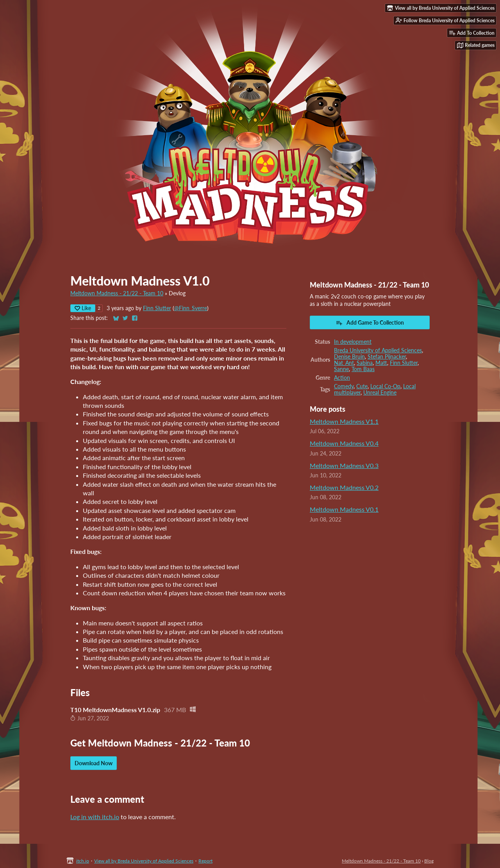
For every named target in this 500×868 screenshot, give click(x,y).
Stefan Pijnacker (387, 357)
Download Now (94, 763)
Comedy (344, 386)
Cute (362, 386)
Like (83, 308)
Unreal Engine (380, 393)
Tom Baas (363, 369)
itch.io (83, 861)
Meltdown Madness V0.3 (344, 465)
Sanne (341, 369)
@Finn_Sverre (191, 308)
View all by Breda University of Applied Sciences (144, 861)
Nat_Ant (344, 363)
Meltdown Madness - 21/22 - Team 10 (117, 293)
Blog (429, 861)
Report (205, 861)
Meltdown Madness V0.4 (344, 443)
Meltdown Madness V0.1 (344, 509)
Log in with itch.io (95, 817)
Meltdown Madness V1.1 (344, 421)
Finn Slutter (157, 308)
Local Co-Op (385, 386)
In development (353, 342)
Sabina (365, 363)
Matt (381, 363)
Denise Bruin (349, 357)
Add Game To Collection (370, 323)
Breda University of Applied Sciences (378, 350)
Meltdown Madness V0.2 (344, 487)
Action (342, 378)
